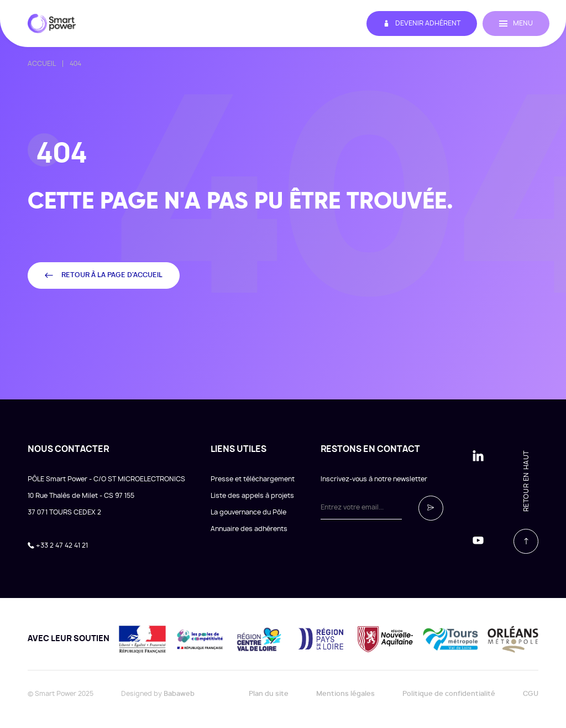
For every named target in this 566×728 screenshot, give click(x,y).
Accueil (42, 64)
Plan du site (269, 694)
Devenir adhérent (422, 24)
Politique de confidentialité (449, 694)
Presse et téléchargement (253, 479)
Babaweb (179, 694)
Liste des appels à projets (252, 496)
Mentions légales (345, 694)
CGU (531, 694)
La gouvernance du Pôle (248, 512)
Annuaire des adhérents (249, 529)
